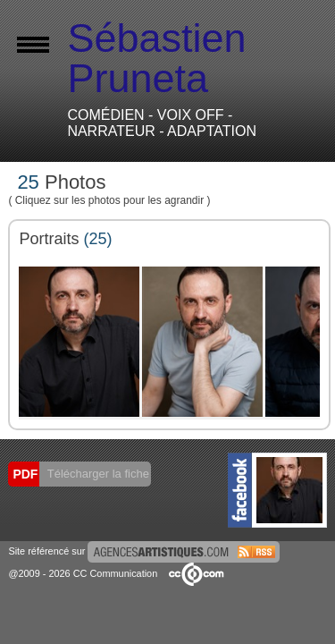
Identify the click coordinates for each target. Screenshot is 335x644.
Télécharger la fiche (96, 474)
